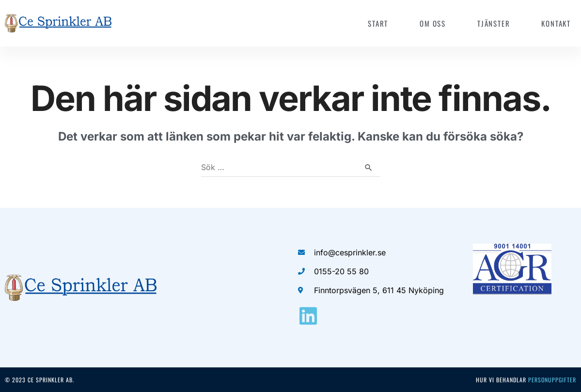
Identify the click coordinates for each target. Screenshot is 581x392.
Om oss (433, 23)
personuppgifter (552, 380)
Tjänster (494, 23)
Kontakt (556, 23)
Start (378, 23)
